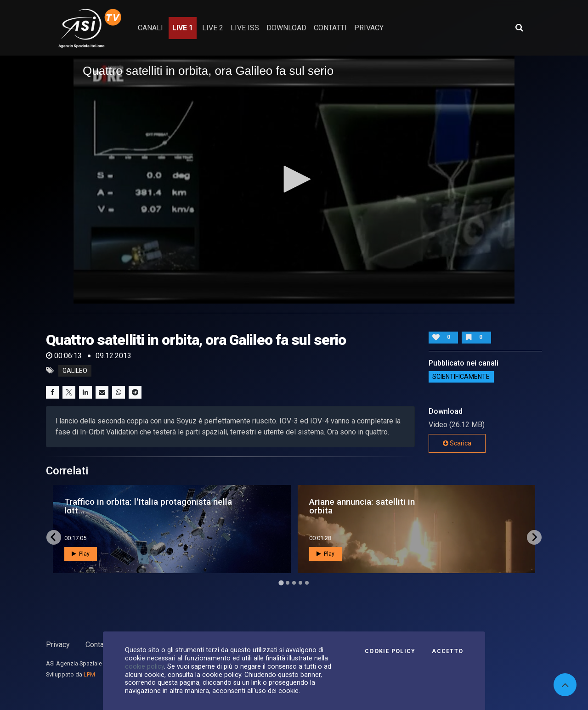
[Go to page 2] (288, 583)
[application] (294, 180)
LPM (89, 674)
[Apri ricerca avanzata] (519, 28)
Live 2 (213, 28)
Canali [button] (150, 28)
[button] (294, 179)
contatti (330, 28)
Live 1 (183, 28)
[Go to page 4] (300, 583)
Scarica (457, 443)
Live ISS (245, 28)
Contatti (98, 645)
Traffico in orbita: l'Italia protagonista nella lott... (148, 506)
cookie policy (144, 666)
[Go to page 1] (281, 583)
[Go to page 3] (294, 583)
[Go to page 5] (307, 583)
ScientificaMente (461, 377)
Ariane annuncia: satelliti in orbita (362, 506)
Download (286, 28)
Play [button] (81, 554)
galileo (75, 371)
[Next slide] (534, 537)
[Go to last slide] (54, 537)
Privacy (58, 645)
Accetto (447, 651)
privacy (369, 28)
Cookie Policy (390, 651)
